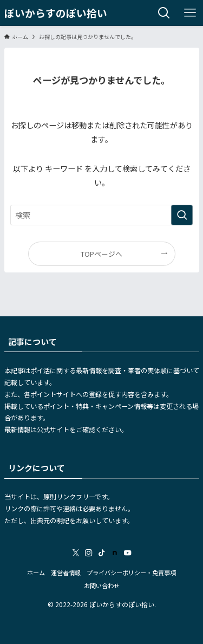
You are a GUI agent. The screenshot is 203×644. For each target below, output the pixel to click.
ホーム (36, 573)
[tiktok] (102, 553)
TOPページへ (101, 254)
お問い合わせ (102, 586)
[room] (115, 553)
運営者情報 (66, 573)
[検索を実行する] (182, 215)
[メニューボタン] (190, 13)
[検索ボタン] (164, 13)
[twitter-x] (76, 553)
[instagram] (89, 553)
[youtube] (128, 553)
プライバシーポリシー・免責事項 (131, 573)
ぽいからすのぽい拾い (56, 13)
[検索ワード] (102, 215)
